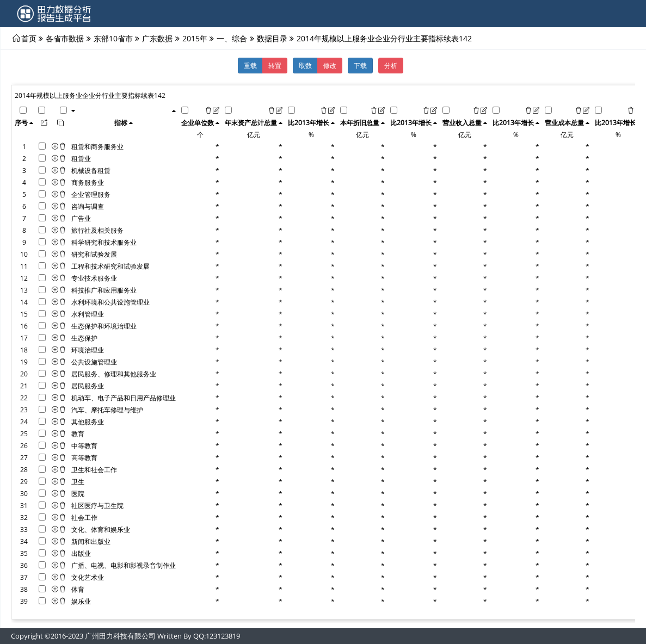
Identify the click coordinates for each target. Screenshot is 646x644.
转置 (275, 65)
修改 (330, 65)
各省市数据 (65, 38)
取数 (305, 65)
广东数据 (157, 38)
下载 (360, 65)
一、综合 (232, 38)
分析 (391, 65)
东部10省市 (113, 38)
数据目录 (272, 38)
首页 (29, 38)
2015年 (195, 38)
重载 (250, 65)
